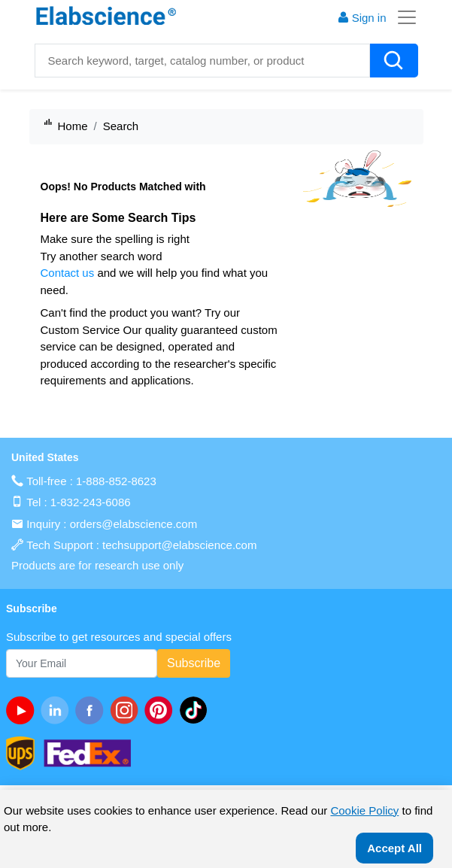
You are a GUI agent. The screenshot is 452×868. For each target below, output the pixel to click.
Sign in (362, 18)
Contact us (68, 273)
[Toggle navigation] (402, 17)
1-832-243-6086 (91, 502)
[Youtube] (23, 710)
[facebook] (93, 710)
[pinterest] (162, 710)
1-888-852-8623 (116, 481)
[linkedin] (58, 710)
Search (121, 126)
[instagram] (127, 710)
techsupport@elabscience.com (179, 545)
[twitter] (196, 710)
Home (73, 126)
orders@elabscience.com (133, 524)
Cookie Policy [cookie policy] (364, 810)
